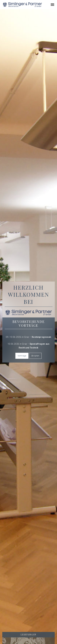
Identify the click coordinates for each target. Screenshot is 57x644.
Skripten (35, 356)
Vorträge (22, 356)
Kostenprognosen (41, 337)
